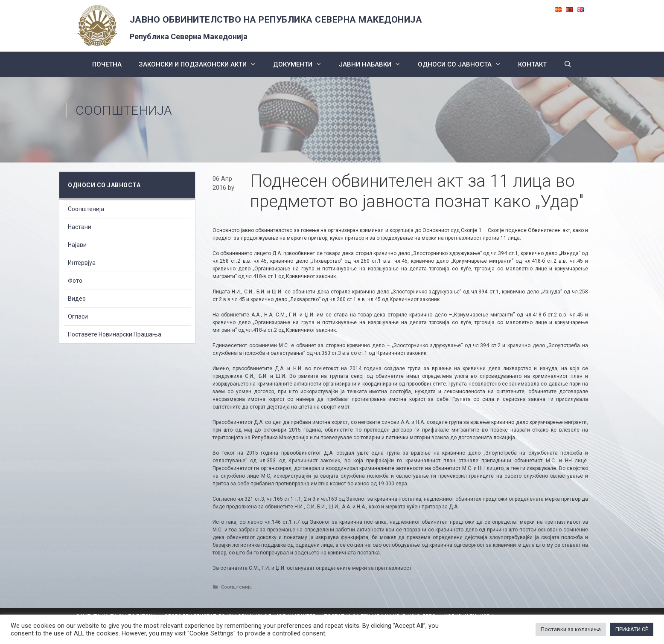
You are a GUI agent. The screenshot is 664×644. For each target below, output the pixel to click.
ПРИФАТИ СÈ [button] (632, 629)
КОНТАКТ (532, 64)
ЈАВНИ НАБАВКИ (374, 64)
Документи (302, 64)
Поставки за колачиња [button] (571, 629)
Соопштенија (124, 110)
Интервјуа (82, 263)
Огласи (78, 316)
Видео (77, 299)
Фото (75, 281)
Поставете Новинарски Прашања (115, 334)
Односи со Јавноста (464, 64)
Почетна (107, 64)
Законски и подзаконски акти (202, 64)
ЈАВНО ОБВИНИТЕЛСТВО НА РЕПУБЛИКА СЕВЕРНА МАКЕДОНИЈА (276, 20)
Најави (77, 245)
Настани (80, 227)
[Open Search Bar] (568, 64)
